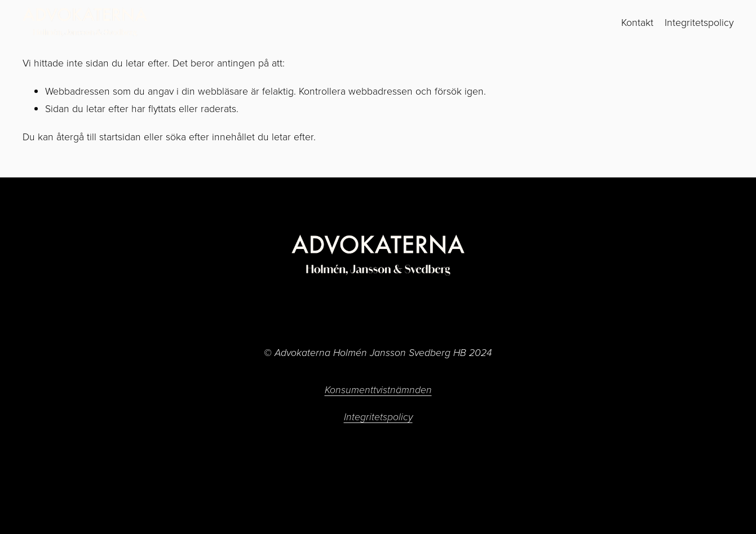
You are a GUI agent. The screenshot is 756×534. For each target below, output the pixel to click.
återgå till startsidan (99, 136)
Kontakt (637, 22)
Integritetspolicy (699, 22)
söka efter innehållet (210, 136)
